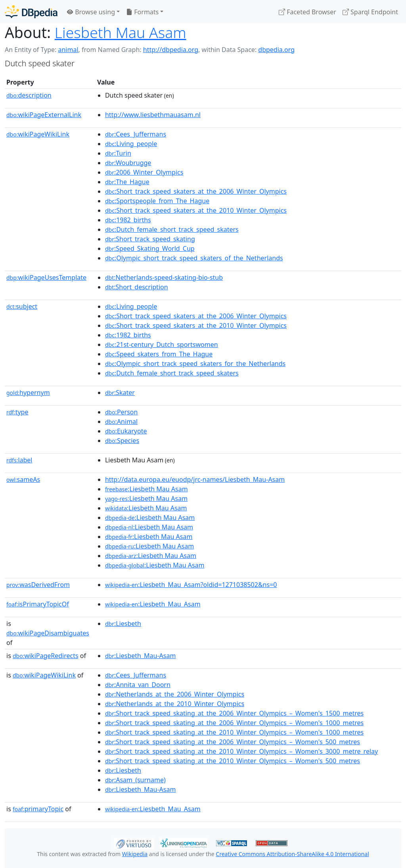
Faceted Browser (307, 12)
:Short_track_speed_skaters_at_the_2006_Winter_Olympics (196, 191)
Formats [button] (142, 12)
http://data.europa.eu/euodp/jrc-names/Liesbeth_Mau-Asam (195, 479)
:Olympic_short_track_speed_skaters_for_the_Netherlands (195, 364)
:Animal (121, 421)
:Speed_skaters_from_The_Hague (159, 354)
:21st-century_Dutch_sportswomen (162, 345)
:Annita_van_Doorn (138, 685)
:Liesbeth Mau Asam (147, 489)
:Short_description (137, 287)
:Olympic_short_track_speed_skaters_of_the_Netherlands (194, 258)
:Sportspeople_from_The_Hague (157, 201)
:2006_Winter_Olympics (144, 172)
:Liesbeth (123, 624)
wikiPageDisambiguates (48, 633)
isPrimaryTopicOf (38, 604)
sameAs (23, 479)
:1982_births (128, 220)
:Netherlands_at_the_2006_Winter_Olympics (175, 694)
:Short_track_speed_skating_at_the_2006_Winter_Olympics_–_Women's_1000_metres (234, 723)
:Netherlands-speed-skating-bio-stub (164, 277)
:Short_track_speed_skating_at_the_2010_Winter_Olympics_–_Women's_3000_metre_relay (241, 751)
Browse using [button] (91, 12)
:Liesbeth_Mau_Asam (153, 604)
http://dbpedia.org (171, 50)
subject (22, 306)
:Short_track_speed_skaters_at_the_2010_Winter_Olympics (196, 210)
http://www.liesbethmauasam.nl (153, 115)
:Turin (118, 153)
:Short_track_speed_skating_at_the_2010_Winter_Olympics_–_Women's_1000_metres (234, 732)
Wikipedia (135, 854)
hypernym (28, 393)
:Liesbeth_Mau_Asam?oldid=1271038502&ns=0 (191, 585)
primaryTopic (38, 809)
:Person (122, 412)
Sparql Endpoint (370, 12)
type (17, 412)
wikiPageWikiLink (38, 134)
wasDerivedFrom (38, 585)
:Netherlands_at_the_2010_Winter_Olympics (175, 704)
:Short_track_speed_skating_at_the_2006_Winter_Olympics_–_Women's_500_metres (233, 742)
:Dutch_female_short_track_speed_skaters (172, 229)
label (19, 460)
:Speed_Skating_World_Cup (150, 248)
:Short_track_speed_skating (150, 239)
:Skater (120, 393)
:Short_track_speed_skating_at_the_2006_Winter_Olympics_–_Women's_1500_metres (234, 713)
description (29, 95)
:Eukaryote (126, 431)
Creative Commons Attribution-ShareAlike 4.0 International (292, 854)
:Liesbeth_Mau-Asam (141, 656)
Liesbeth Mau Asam (121, 32)
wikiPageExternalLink (44, 115)
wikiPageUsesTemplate (46, 277)
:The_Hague (127, 182)
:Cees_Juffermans (136, 134)
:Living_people (131, 144)
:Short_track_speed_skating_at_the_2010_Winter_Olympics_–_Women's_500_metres (233, 761)
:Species (122, 441)
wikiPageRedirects (46, 656)
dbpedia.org (276, 50)
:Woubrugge (128, 163)
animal (68, 50)
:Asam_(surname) (135, 780)
